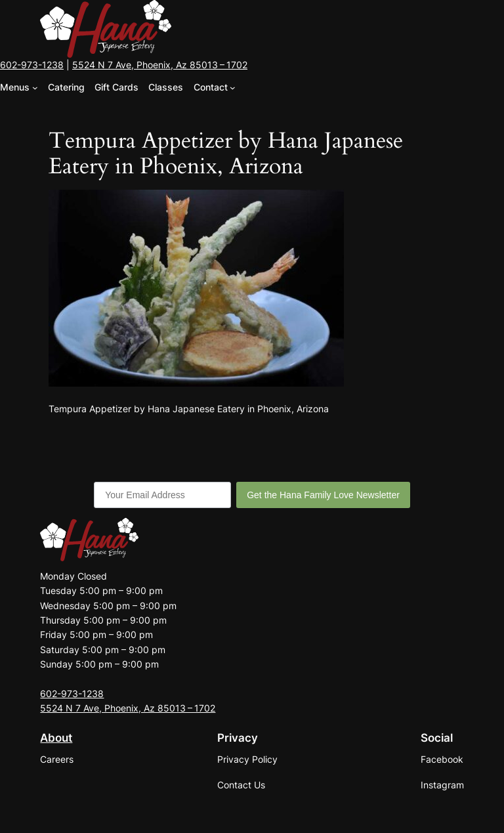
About (56, 738)
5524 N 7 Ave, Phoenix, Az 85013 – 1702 (160, 65)
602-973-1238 (32, 65)
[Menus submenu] (35, 88)
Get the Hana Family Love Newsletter (323, 495)
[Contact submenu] (233, 88)
